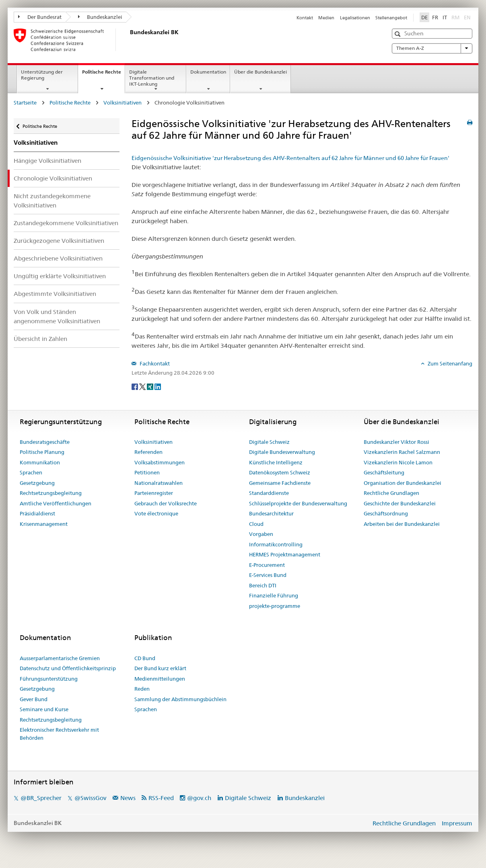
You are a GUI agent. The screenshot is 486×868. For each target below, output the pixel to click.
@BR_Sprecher (41, 798)
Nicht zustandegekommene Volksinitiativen (52, 201)
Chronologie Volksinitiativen (53, 178)
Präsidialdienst (37, 513)
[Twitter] (143, 386)
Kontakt (305, 18)
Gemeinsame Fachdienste (280, 483)
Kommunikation (40, 462)
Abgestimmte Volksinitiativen (55, 294)
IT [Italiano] (445, 17)
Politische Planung (42, 452)
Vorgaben (261, 534)
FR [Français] (435, 17)
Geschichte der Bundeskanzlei (400, 503)
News (128, 798)
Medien (326, 18)
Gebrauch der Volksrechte (166, 503)
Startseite (25, 103)
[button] (398, 34)
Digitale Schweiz (269, 442)
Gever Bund (34, 699)
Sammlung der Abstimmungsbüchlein (180, 699)
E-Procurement (267, 565)
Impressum (457, 823)
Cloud (256, 524)
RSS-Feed (161, 798)
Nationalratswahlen (159, 483)
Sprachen (31, 472)
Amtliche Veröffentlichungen (56, 503)
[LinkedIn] (158, 386)
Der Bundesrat (40, 17)
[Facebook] (135, 386)
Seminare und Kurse (44, 709)
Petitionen (147, 472)
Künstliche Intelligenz (276, 462)
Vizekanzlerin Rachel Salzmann (402, 452)
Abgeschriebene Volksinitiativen (58, 258)
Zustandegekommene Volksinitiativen (66, 223)
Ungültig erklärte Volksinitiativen (60, 276)
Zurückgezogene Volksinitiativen (59, 241)
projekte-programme (275, 606)
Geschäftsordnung (386, 513)
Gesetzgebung (37, 483)
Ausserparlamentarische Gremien (60, 658)
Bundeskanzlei (100, 17)
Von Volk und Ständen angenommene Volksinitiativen (57, 316)
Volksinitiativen (123, 103)
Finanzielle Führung (274, 595)
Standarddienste (269, 493)
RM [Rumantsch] (455, 17)
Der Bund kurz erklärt (160, 668)
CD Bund (145, 658)
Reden (142, 689)
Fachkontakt (154, 363)
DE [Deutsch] (424, 17)
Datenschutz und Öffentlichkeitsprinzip (68, 668)
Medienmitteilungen (160, 679)
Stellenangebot (391, 18)
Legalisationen (355, 18)
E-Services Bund (268, 575)
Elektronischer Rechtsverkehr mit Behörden (59, 734)
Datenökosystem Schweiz (280, 472)
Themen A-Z (432, 48)
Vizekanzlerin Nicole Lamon (398, 462)
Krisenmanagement (44, 524)
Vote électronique (156, 513)
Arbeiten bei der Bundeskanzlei (402, 524)
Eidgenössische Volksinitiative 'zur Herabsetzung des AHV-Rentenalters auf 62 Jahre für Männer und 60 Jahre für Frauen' (290, 158)
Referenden (148, 452)
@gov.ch (199, 798)
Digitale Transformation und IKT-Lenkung (152, 78)
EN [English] (467, 17)
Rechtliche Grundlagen (391, 493)
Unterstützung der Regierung (42, 75)
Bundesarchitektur (271, 513)
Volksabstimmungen (160, 462)
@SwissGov (90, 798)
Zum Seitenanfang (449, 363)
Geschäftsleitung (384, 472)
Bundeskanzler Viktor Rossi (396, 442)
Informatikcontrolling (276, 544)
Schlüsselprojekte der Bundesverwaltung (298, 503)
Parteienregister (154, 493)
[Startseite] (128, 40)
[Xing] (151, 386)
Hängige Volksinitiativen (47, 161)
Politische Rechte (103, 74)
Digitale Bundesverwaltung (282, 452)
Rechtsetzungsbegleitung (51, 493)
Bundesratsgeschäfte (45, 442)
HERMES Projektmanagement (285, 554)
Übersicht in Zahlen (40, 339)
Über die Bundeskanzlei (261, 72)
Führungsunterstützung (49, 679)
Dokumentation (208, 72)
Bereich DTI (263, 585)
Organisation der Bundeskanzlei (403, 483)
